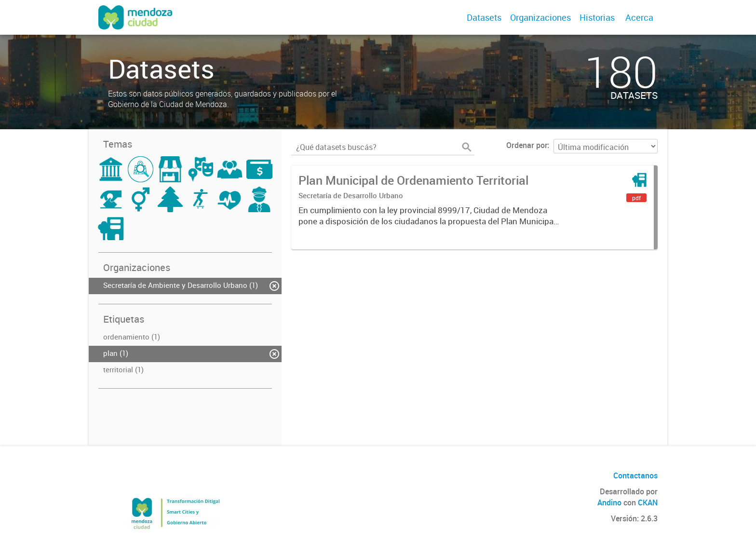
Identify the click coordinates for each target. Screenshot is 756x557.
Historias (597, 17)
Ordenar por (527, 145)
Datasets (484, 17)
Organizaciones (540, 17)
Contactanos (635, 475)
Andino (609, 503)
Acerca (639, 17)
